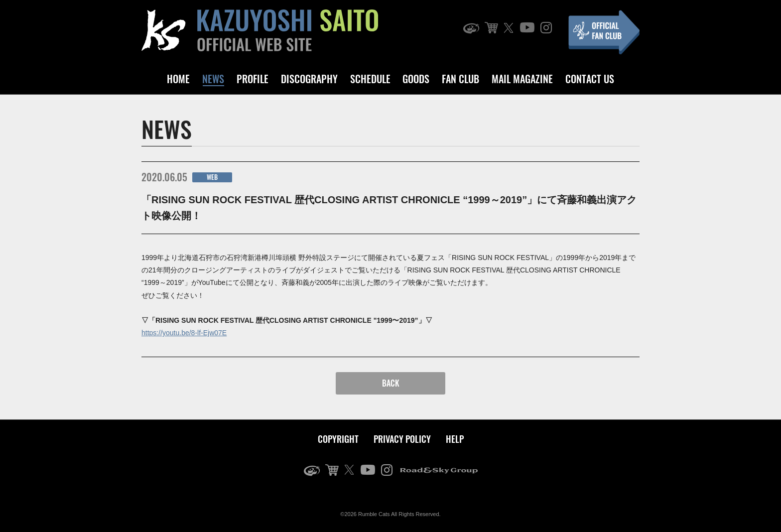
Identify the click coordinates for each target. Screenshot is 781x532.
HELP (455, 439)
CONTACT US (590, 79)
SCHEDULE (370, 79)
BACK (391, 383)
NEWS (213, 79)
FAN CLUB (460, 79)
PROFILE (253, 79)
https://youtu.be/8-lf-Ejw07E (184, 333)
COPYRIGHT (338, 439)
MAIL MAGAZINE (522, 79)
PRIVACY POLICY (402, 439)
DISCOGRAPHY (309, 79)
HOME (178, 79)
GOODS (416, 79)
